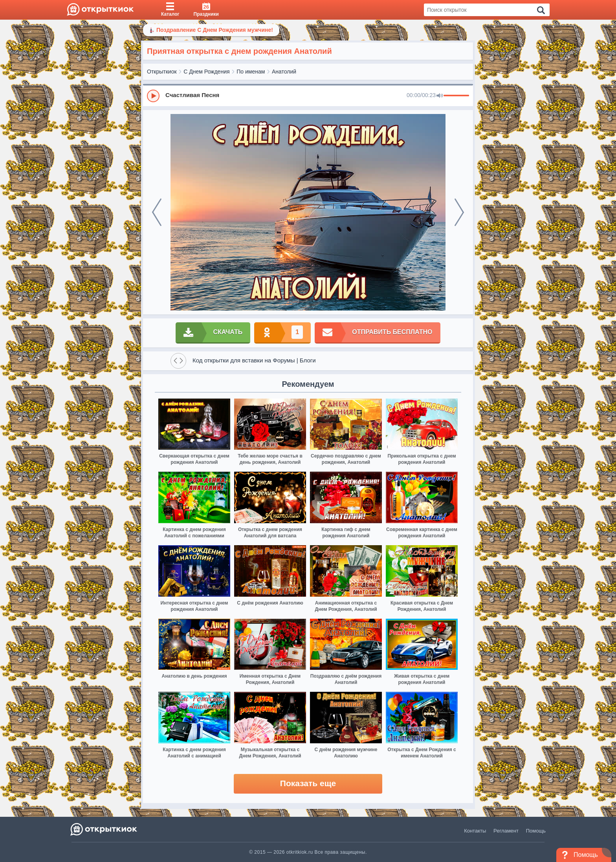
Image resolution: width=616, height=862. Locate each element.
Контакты (475, 831)
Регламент (506, 831)
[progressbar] (456, 96)
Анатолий (284, 72)
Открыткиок (162, 72)
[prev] (157, 212)
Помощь (536, 831)
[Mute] (440, 96)
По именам (251, 72)
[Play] (153, 96)
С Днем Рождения (206, 72)
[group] (308, 96)
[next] (459, 212)
